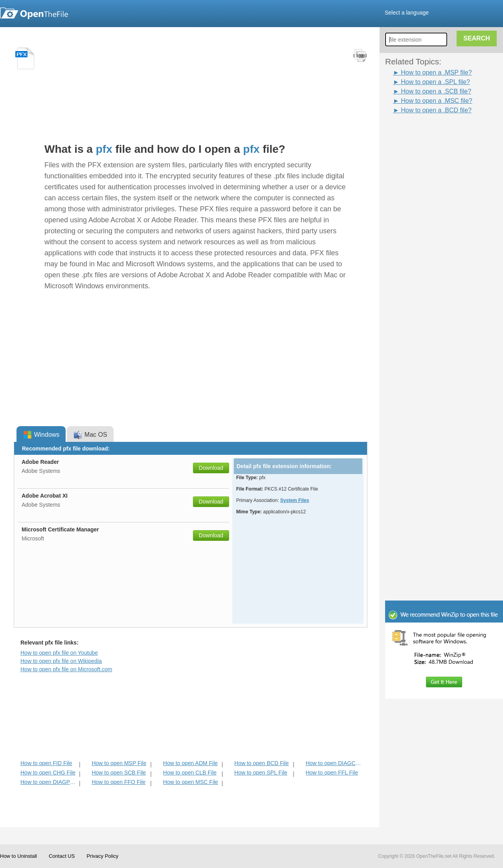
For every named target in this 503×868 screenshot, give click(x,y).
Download (211, 468)
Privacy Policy (102, 856)
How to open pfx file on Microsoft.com (66, 669)
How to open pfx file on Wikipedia (61, 661)
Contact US (62, 856)
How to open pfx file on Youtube (59, 653)
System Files (295, 500)
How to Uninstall (18, 856)
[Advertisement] (448, 233)
